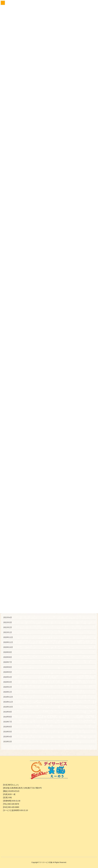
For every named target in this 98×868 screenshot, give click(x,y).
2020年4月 (8, 676)
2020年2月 (8, 686)
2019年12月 (8, 696)
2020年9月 (8, 652)
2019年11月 (8, 701)
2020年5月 (8, 671)
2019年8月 (8, 716)
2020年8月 (8, 657)
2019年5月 (8, 731)
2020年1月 (8, 691)
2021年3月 (8, 622)
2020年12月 (8, 637)
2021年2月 (8, 627)
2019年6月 (8, 726)
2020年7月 (8, 661)
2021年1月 (8, 632)
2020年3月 (8, 681)
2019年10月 (8, 706)
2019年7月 (8, 721)
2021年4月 (8, 617)
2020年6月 (8, 666)
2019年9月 (8, 711)
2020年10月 (8, 647)
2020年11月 (8, 642)
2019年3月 (8, 741)
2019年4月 (8, 736)
